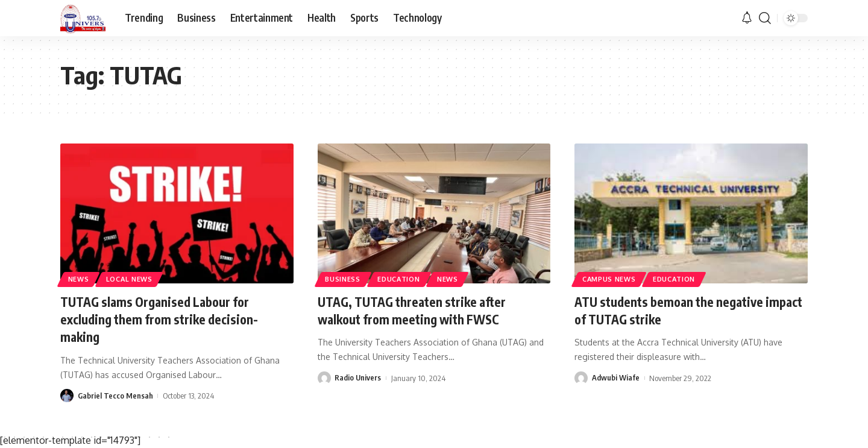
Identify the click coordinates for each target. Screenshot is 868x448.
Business (344, 278)
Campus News (611, 278)
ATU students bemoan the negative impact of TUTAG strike (674, 310)
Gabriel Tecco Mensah (115, 394)
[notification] (747, 18)
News (80, 278)
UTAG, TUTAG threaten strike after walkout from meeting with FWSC (417, 310)
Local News (133, 278)
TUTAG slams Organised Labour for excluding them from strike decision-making (164, 319)
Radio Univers (358, 377)
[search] (765, 18)
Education (403, 278)
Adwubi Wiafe (616, 377)
